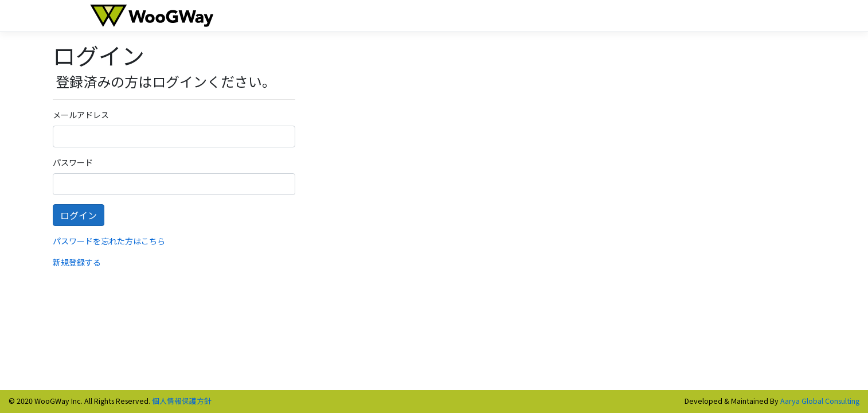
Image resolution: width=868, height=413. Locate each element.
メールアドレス (81, 115)
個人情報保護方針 (182, 401)
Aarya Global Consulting (820, 401)
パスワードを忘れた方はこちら (109, 241)
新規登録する (77, 262)
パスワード (73, 162)
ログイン (79, 215)
